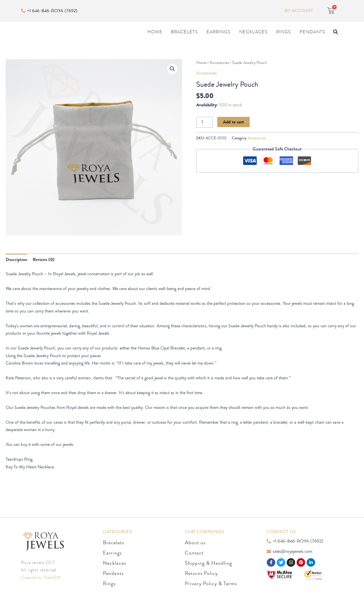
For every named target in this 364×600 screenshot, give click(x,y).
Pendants (312, 38)
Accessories (219, 74)
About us (195, 543)
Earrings (219, 38)
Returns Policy (201, 573)
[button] (336, 37)
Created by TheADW (41, 578)
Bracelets (184, 38)
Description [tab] (16, 271)
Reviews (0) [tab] (44, 271)
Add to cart (233, 133)
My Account (299, 11)
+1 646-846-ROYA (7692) (52, 11)
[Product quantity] (204, 134)
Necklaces (253, 38)
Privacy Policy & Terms (211, 584)
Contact (194, 553)
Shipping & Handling (208, 563)
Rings (284, 38)
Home (155, 38)
